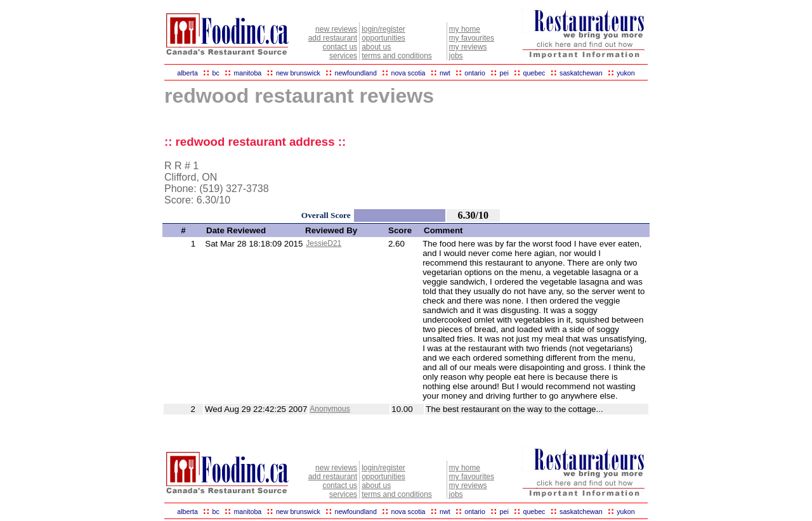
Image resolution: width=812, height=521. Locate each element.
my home (465, 29)
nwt (445, 73)
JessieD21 (324, 243)
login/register (383, 29)
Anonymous (330, 409)
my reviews (468, 47)
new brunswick (298, 73)
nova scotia (409, 73)
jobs (456, 56)
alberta (187, 73)
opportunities (383, 38)
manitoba (247, 73)
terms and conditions (397, 56)
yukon (625, 73)
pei (504, 73)
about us (376, 47)
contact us (340, 47)
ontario (475, 73)
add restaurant (333, 38)
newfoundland (355, 73)
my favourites (472, 38)
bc (216, 73)
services (343, 56)
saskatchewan (581, 73)
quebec (534, 73)
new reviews (336, 29)
